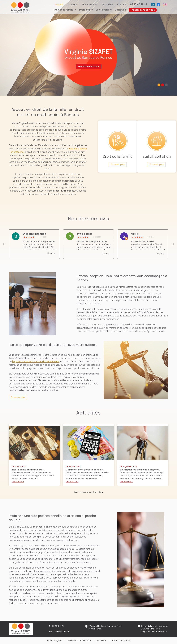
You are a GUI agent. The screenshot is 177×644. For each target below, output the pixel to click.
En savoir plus (18, 397)
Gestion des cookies (121, 641)
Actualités (107, 6)
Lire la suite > (18, 482)
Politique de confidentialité (79, 641)
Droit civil (84, 11)
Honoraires (88, 6)
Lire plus (51, 253)
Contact (122, 6)
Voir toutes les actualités (89, 492)
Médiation (120, 11)
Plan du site (101, 641)
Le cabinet (72, 6)
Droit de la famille (63, 11)
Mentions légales (54, 641)
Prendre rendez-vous (143, 11)
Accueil (59, 6)
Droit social (102, 11)
